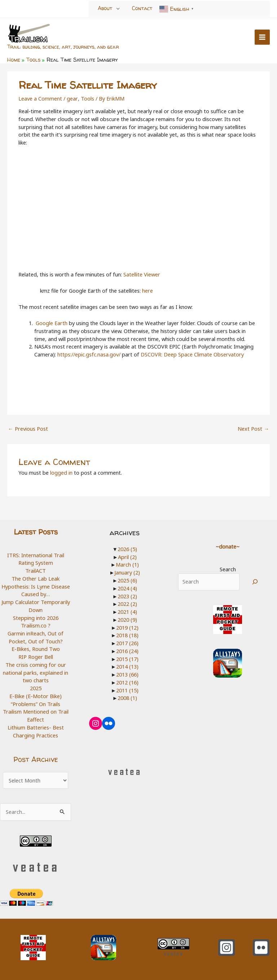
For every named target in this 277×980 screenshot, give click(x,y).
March (127, 564)
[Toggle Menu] (118, 9)
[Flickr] (261, 948)
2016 (127, 651)
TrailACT (36, 571)
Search (228, 569)
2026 (127, 549)
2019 (127, 627)
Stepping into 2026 (36, 618)
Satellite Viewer (142, 274)
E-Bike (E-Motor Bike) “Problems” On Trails (36, 700)
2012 (127, 682)
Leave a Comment (40, 98)
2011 (127, 690)
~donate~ (228, 546)
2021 (127, 612)
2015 (127, 658)
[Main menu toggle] (262, 37)
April (127, 557)
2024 (127, 588)
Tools (87, 98)
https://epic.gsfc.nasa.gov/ (89, 354)
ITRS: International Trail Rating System (36, 559)
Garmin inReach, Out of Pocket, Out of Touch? (36, 637)
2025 (36, 688)
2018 (127, 635)
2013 (127, 674)
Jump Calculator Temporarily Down (36, 606)
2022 (127, 604)
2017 (127, 643)
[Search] (255, 582)
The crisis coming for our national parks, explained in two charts (36, 672)
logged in (61, 473)
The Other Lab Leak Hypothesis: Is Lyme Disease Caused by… (36, 586)
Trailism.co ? (36, 625)
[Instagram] (227, 948)
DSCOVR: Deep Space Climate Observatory (192, 354)
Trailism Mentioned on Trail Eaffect (36, 715)
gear (72, 98)
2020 (127, 619)
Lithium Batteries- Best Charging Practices (36, 731)
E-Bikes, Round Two (36, 649)
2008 (127, 698)
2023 (127, 596)
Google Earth (52, 323)
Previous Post (28, 429)
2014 (127, 666)
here (148, 291)
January (127, 572)
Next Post (253, 429)
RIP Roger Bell (36, 657)
